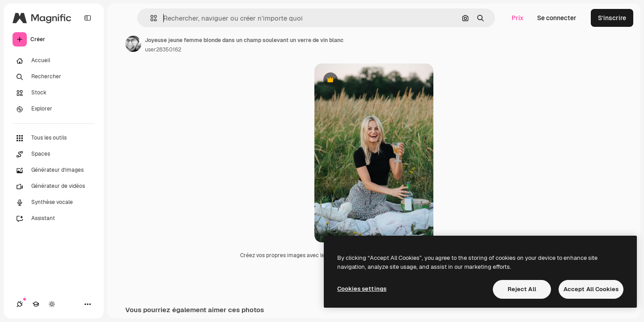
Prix (518, 18)
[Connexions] (20, 304)
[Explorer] (54, 109)
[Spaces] (54, 154)
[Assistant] (54, 219)
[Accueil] (54, 61)
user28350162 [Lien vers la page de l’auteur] (163, 50)
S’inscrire (612, 18)
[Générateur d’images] (54, 170)
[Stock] (54, 93)
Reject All (522, 289)
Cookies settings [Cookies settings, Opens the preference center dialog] (362, 289)
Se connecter (557, 18)
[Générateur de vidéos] (54, 186)
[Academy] (36, 304)
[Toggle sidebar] (88, 18)
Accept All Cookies (591, 289)
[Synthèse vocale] (54, 203)
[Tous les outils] (54, 138)
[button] (150, 18)
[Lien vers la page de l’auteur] (133, 44)
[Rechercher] (54, 77)
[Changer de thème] (52, 304)
